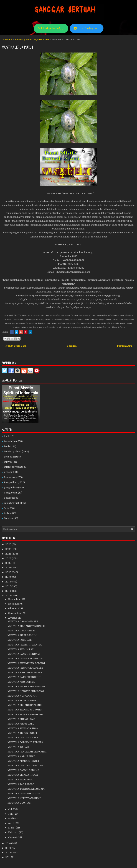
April (11, 823)
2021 (8, 568)
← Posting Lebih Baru (14, 346)
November (15, 604)
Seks (7, 508)
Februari (14, 832)
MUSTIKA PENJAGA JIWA (23, 728)
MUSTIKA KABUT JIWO (21, 756)
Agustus (13, 618)
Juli (11, 809)
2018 (8, 582)
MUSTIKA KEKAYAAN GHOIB (24, 798)
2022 (9, 563)
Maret (12, 828)
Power (8, 498)
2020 (9, 572)
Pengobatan (11, 493)
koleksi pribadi (24, 40)
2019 (8, 577)
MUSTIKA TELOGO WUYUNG (25, 710)
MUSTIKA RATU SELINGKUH (24, 677)
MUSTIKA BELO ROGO (20, 780)
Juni (11, 814)
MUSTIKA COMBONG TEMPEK (25, 742)
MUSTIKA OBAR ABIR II (21, 631)
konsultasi (10, 457)
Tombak (8, 518)
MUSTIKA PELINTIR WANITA (25, 645)
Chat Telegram (87, 28)
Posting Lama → (126, 346)
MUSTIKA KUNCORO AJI (22, 696)
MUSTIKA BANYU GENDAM (24, 654)
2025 (9, 549)
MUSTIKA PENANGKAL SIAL (24, 794)
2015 (8, 596)
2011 (8, 857)
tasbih (7, 513)
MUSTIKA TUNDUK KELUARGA (26, 789)
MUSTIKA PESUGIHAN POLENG (26, 663)
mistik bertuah (12, 467)
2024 (8, 554)
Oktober (13, 608)
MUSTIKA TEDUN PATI (21, 649)
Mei (11, 818)
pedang (8, 472)
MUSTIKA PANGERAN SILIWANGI (27, 752)
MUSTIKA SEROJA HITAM (23, 775)
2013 (8, 848)
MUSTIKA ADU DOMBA (21, 682)
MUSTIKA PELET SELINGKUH (25, 659)
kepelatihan (11, 441)
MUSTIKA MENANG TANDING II (26, 626)
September (15, 613)
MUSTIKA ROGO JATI (20, 640)
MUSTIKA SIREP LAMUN (22, 635)
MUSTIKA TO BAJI (18, 747)
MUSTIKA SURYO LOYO (21, 719)
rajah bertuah (42, 40)
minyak (8, 462)
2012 (8, 853)
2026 (9, 544)
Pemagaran (10, 477)
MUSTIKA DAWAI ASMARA (23, 621)
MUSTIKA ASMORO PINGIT (23, 761)
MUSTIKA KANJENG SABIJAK (25, 672)
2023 (9, 558)
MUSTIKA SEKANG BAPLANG (25, 705)
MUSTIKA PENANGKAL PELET (25, 668)
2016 (8, 591)
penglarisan (11, 487)
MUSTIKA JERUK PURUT (18, 47)
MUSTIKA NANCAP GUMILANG (26, 691)
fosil (6, 436)
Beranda (8, 40)
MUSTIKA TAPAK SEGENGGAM (25, 714)
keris (7, 446)
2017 (8, 586)
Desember (15, 599)
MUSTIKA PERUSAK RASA (23, 738)
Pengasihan (11, 482)
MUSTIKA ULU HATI (19, 803)
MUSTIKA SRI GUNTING (22, 700)
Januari (13, 837)
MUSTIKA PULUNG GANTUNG (25, 766)
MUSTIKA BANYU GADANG (23, 770)
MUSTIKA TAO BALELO (21, 784)
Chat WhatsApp (51, 28)
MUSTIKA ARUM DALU (21, 724)
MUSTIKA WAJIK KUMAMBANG (26, 687)
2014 (8, 843)
